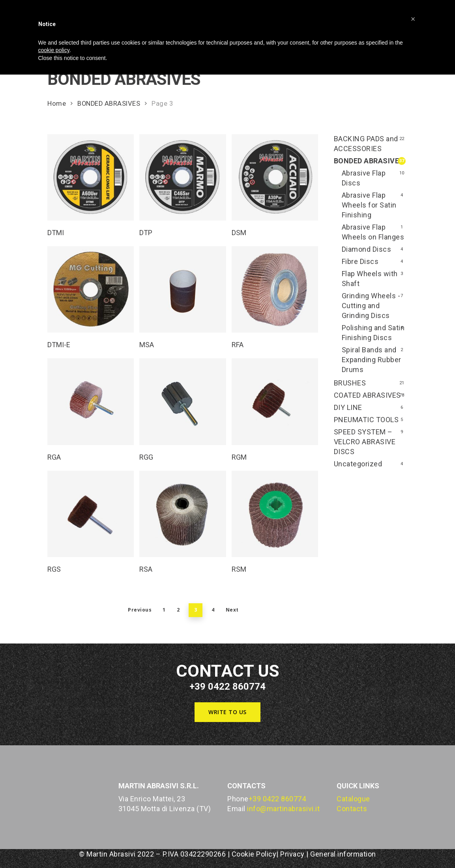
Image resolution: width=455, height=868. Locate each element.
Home (57, 104)
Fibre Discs (360, 261)
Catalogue (353, 799)
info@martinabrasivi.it (283, 809)
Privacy (292, 854)
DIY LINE (348, 407)
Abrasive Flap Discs (364, 178)
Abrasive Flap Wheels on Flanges (373, 232)
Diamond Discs (367, 249)
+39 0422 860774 (277, 799)
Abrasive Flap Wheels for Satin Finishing (369, 205)
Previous (140, 610)
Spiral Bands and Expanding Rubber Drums (372, 360)
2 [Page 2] (178, 610)
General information (343, 854)
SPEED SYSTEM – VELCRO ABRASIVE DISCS (365, 442)
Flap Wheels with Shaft (370, 279)
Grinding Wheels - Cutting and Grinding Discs (371, 306)
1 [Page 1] (164, 610)
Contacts (352, 809)
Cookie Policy (254, 854)
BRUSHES (350, 383)
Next (232, 610)
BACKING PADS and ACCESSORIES (366, 144)
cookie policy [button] (54, 50)
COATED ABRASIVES (367, 395)
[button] (227, 712)
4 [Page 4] (213, 610)
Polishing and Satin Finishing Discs (373, 333)
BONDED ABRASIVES (109, 104)
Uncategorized (358, 464)
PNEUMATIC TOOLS (366, 420)
